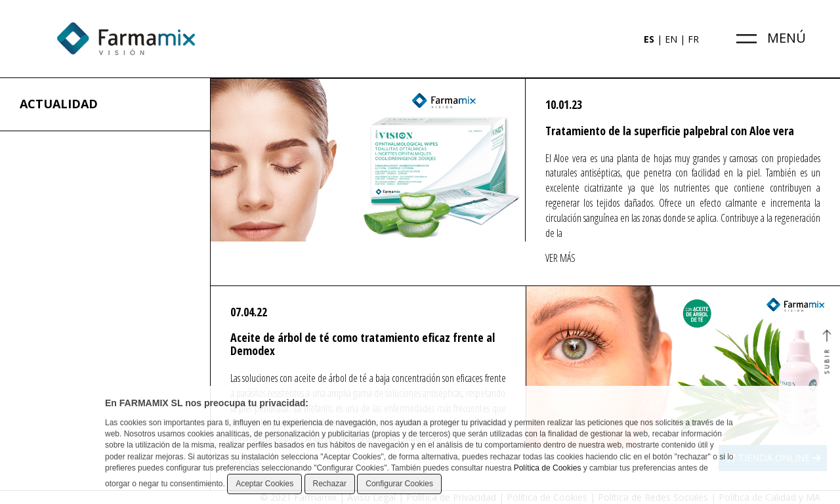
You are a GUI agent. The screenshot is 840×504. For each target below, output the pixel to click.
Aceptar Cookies (264, 484)
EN (671, 39)
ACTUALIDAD (59, 104)
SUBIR (827, 353)
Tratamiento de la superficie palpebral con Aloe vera (670, 131)
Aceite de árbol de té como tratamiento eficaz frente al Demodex (363, 344)
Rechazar (330, 484)
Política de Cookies (548, 468)
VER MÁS (560, 258)
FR (693, 39)
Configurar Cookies (399, 484)
